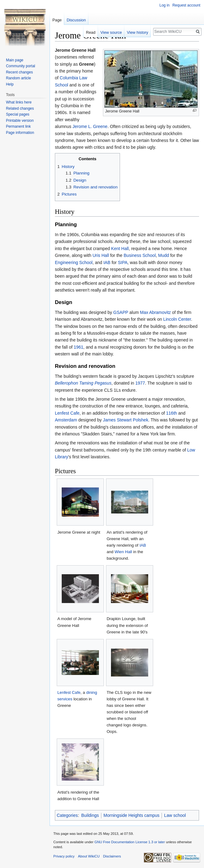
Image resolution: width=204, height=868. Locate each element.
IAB (107, 262)
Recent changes (19, 72)
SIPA (123, 262)
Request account (186, 5)
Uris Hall (101, 255)
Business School (140, 255)
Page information (20, 133)
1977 (140, 383)
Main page (15, 60)
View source (111, 32)
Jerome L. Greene (90, 126)
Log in (164, 5)
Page (57, 20)
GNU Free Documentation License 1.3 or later (130, 842)
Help (10, 84)
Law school (175, 815)
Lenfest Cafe (67, 413)
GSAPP (121, 312)
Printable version (20, 121)
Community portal (20, 66)
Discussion (76, 20)
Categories (67, 815)
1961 (79, 347)
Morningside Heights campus (132, 815)
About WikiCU (89, 856)
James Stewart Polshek (126, 420)
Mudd (164, 255)
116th (172, 413)
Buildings (90, 815)
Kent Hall (120, 249)
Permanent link (18, 126)
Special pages (18, 114)
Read (91, 32)
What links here (19, 102)
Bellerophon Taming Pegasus (83, 383)
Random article (18, 78)
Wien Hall (123, 552)
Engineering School (74, 262)
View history (137, 32)
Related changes (20, 108)
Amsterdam (66, 420)
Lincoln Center (177, 319)
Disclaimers (112, 856)
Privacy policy (64, 856)
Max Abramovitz (155, 312)
